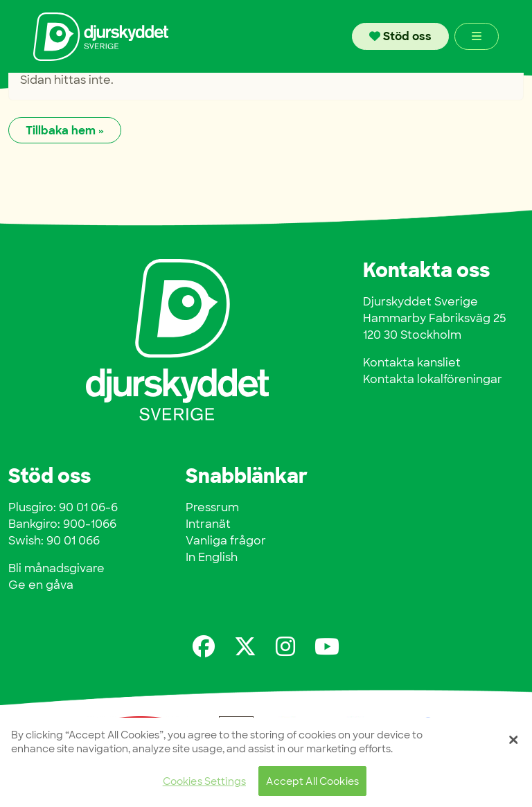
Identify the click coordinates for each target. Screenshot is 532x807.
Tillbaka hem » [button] (65, 131)
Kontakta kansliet (412, 363)
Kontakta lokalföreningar (433, 379)
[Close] (513, 740)
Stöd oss (400, 36)
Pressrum (212, 507)
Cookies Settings (204, 781)
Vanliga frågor (226, 541)
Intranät (208, 524)
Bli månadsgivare (56, 568)
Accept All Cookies (312, 781)
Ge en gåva (41, 585)
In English (212, 557)
